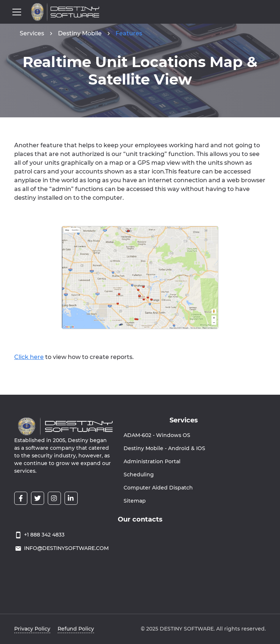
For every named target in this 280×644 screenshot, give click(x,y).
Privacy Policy (32, 629)
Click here (29, 357)
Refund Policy (76, 629)
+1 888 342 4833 (44, 535)
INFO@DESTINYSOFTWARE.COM (66, 548)
